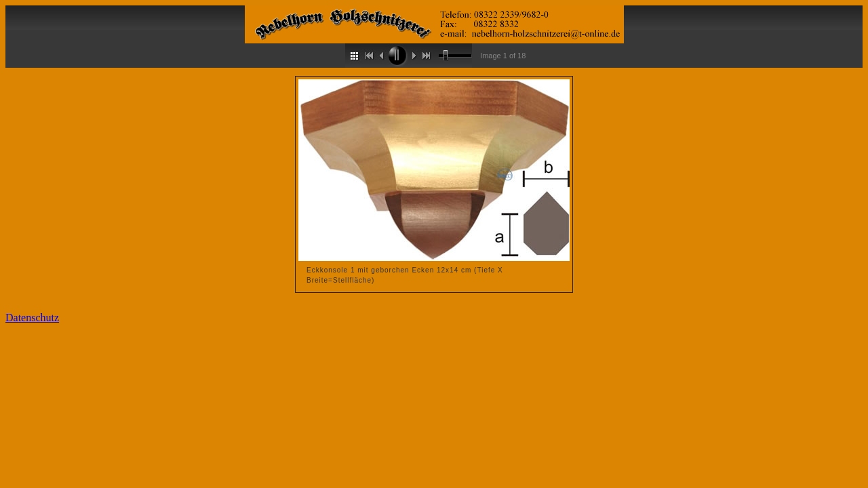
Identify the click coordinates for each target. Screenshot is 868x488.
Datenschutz (32, 318)
